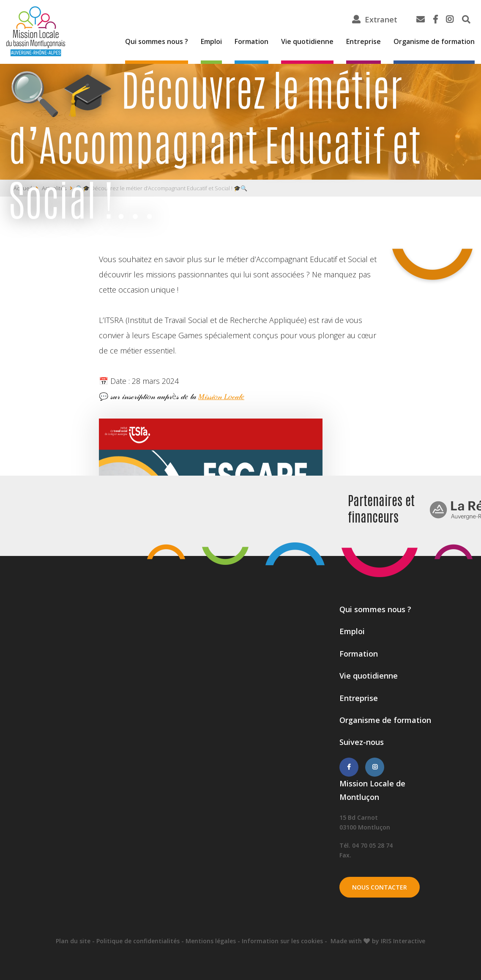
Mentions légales (211, 941)
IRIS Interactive (403, 941)
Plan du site (73, 941)
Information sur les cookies (282, 941)
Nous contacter (380, 887)
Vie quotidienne (307, 41)
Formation (251, 41)
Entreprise (363, 41)
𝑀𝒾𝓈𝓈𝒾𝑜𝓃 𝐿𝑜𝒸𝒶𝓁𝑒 (221, 396)
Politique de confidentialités (138, 941)
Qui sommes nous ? (157, 41)
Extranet (381, 19)
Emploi (211, 41)
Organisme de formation (434, 41)
